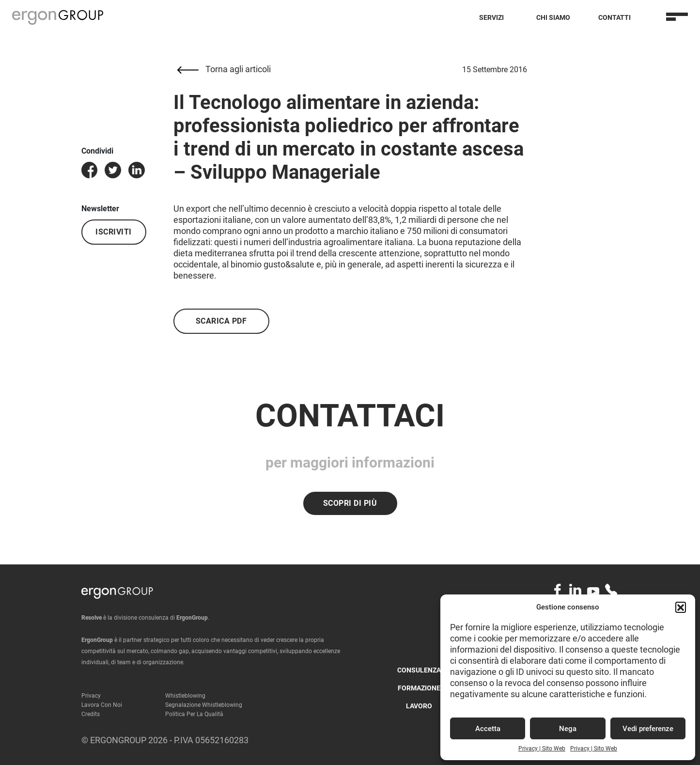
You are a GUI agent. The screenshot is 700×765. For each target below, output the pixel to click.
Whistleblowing (185, 696)
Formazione (419, 688)
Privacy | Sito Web (542, 749)
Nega (568, 729)
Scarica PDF (221, 321)
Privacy (91, 696)
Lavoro (419, 706)
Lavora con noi (102, 705)
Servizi (491, 17)
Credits (91, 714)
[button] (681, 607)
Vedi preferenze (648, 729)
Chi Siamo (553, 17)
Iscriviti (114, 232)
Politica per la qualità (194, 714)
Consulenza (419, 670)
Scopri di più (350, 503)
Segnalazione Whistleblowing (204, 705)
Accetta (488, 729)
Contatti (614, 17)
